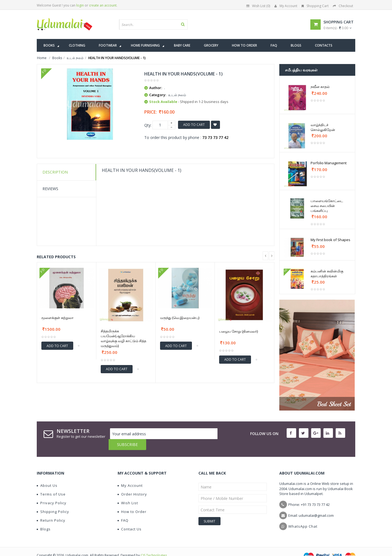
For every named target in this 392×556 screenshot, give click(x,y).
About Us (47, 475)
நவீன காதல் (320, 87)
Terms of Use (51, 483)
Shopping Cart (315, 6)
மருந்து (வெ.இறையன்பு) (180, 318)
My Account (286, 6)
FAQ (123, 509)
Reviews (50, 189)
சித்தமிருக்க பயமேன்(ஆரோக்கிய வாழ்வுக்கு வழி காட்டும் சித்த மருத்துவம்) (123, 338)
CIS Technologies (154, 544)
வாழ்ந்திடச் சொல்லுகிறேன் (323, 127)
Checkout (343, 6)
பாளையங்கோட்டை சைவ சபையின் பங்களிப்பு (327, 206)
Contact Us (130, 518)
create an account (103, 5)
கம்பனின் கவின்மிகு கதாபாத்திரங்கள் (327, 274)
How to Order (132, 501)
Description (55, 172)
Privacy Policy (52, 492)
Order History (132, 483)
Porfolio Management (329, 163)
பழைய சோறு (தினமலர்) (238, 331)
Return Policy (51, 509)
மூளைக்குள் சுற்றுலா (57, 318)
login (80, 5)
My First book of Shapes (330, 240)
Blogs (44, 518)
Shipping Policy (53, 501)
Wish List (128, 492)
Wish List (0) (258, 6)
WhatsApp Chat (303, 515)
